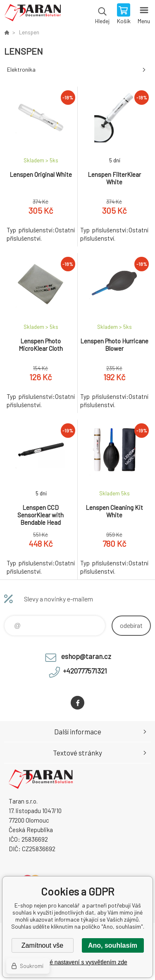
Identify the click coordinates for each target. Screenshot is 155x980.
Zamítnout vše (42, 945)
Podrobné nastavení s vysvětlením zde (77, 962)
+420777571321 (85, 671)
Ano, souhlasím (113, 945)
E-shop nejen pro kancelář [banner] (32, 14)
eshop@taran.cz (86, 656)
